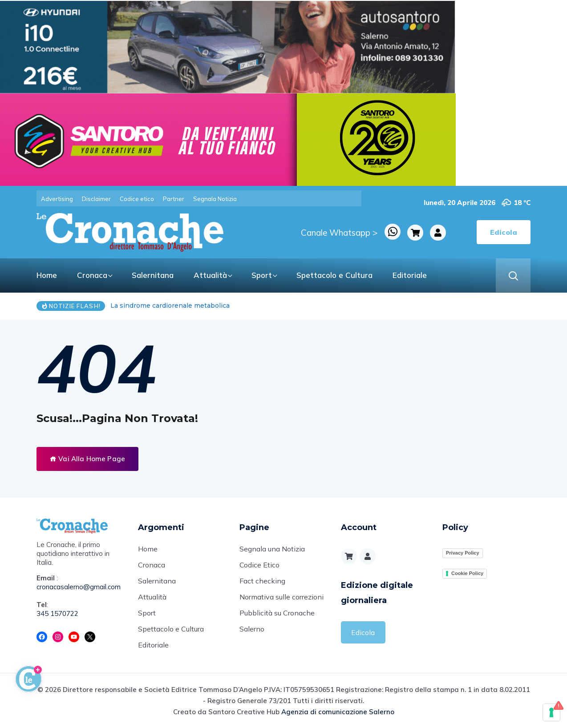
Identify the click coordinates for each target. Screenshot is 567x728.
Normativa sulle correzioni (281, 597)
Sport (262, 275)
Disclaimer (96, 199)
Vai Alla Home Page (87, 459)
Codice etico (137, 199)
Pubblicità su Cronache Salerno (277, 621)
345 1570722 (57, 613)
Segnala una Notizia (272, 549)
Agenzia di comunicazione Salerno (338, 712)
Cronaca (92, 275)
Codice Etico (259, 565)
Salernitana (153, 275)
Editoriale (410, 275)
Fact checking (262, 581)
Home (47, 275)
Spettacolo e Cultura (334, 275)
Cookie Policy (467, 573)
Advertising (57, 199)
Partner (174, 199)
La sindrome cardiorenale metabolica (170, 306)
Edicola (363, 632)
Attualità (210, 275)
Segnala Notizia (215, 199)
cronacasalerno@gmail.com (79, 587)
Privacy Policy (463, 553)
